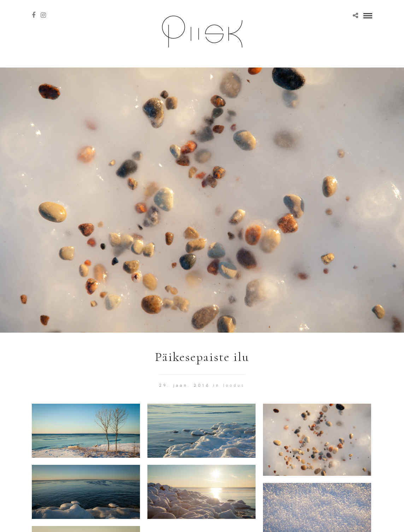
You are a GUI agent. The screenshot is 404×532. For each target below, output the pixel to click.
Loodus (234, 385)
